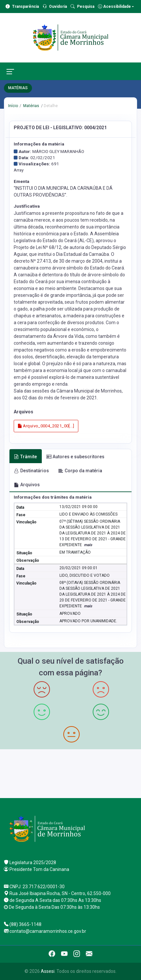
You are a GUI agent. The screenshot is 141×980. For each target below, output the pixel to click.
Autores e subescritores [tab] (75, 457)
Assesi (48, 971)
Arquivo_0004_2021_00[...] (46, 426)
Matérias (31, 106)
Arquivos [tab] (27, 485)
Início (13, 106)
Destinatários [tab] (31, 471)
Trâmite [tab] (25, 457)
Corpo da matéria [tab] (80, 471)
